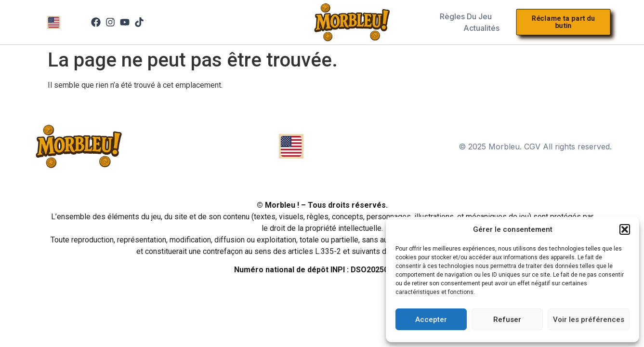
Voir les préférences (589, 320)
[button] (625, 229)
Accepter (431, 320)
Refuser (507, 320)
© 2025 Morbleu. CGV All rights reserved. (535, 147)
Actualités (481, 28)
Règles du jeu (466, 16)
